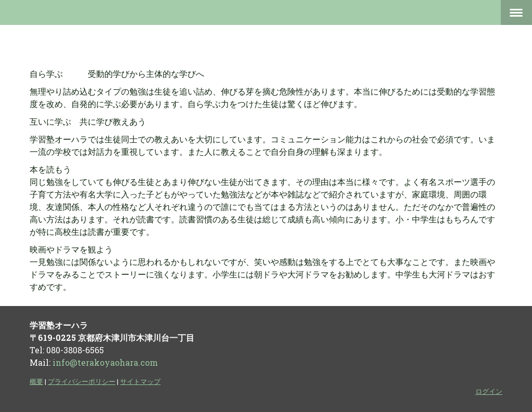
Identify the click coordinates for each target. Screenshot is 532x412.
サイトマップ (140, 381)
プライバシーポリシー (82, 381)
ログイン (489, 391)
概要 (36, 381)
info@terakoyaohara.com (105, 362)
